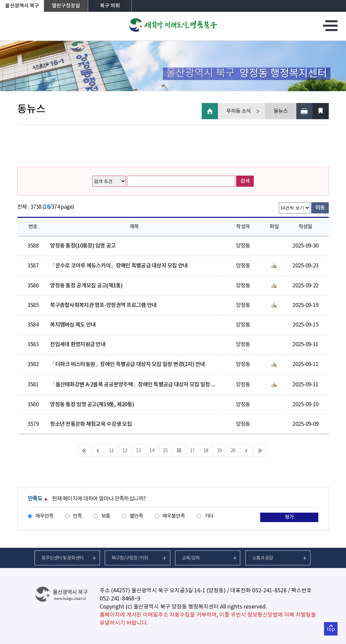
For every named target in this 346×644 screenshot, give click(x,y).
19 (219, 451)
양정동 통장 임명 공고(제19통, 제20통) (92, 405)
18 (206, 451)
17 (192, 451)
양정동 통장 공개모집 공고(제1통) (86, 286)
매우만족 (44, 516)
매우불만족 (174, 516)
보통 (106, 516)
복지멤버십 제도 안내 (73, 325)
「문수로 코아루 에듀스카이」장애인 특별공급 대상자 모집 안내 (119, 266)
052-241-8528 (269, 591)
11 (111, 451)
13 (138, 451)
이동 (320, 208)
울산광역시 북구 (22, 6)
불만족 (137, 516)
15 (165, 451)
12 (125, 451)
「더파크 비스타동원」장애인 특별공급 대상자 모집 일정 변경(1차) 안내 (127, 364)
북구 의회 (110, 6)
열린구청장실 (66, 6)
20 (233, 451)
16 (179, 451)
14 (152, 451)
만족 (78, 516)
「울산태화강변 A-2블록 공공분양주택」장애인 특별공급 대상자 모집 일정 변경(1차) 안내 (146, 385)
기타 (209, 516)
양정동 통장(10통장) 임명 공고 (83, 246)
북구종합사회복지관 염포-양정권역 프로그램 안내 (103, 305)
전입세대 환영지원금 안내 (78, 344)
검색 (245, 181)
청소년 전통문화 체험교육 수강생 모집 (91, 424)
